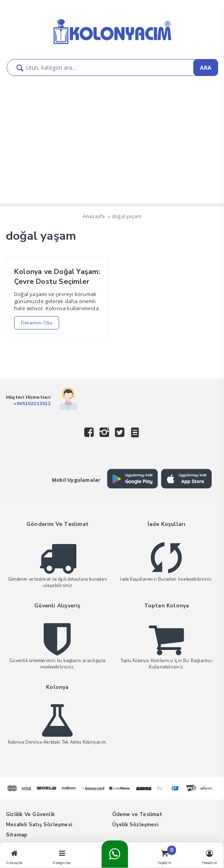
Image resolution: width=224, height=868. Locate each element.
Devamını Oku (37, 323)
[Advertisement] (112, 135)
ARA (206, 68)
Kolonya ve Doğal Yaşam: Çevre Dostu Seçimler (57, 277)
